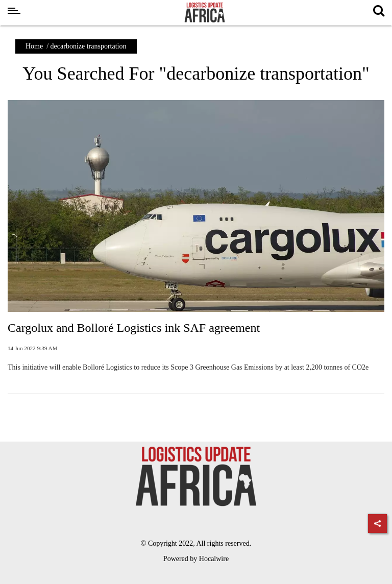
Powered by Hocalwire (196, 559)
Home (34, 46)
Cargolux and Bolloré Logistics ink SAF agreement (134, 328)
